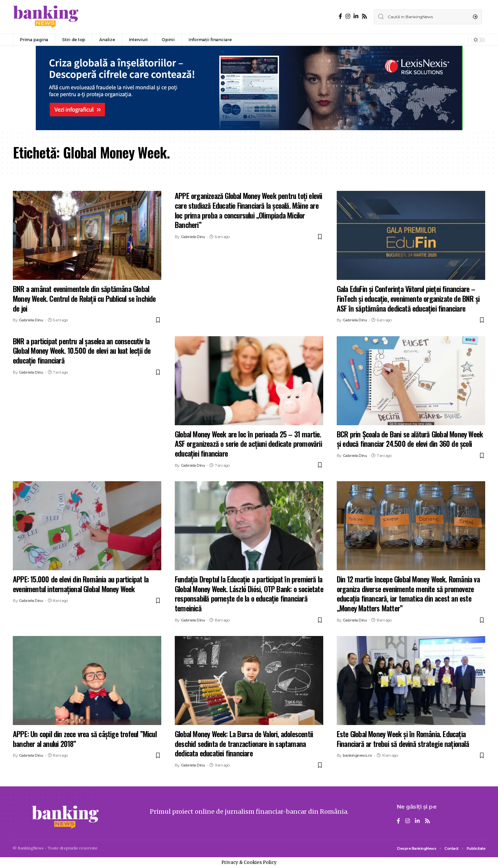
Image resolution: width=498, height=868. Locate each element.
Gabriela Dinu (31, 320)
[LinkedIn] (356, 16)
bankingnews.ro (357, 755)
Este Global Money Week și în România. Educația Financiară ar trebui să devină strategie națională (403, 739)
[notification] (461, 40)
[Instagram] (348, 16)
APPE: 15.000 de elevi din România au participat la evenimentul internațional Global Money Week (81, 584)
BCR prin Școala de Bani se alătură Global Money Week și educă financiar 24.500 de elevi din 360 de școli (410, 439)
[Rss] (364, 16)
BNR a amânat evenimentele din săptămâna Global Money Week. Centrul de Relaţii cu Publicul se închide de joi (84, 298)
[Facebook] (340, 16)
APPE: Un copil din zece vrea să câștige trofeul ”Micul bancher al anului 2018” (85, 739)
